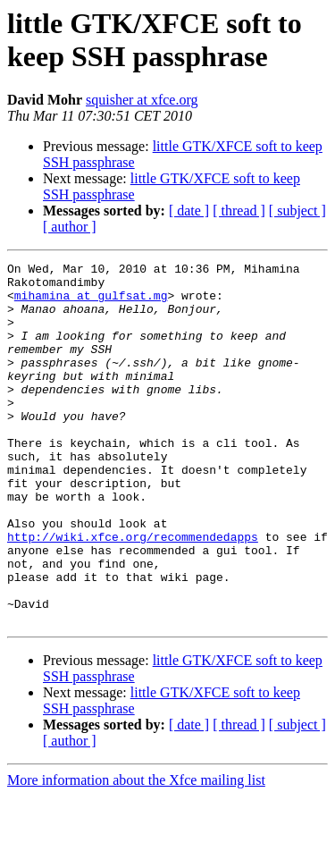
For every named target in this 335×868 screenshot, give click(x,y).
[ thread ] (239, 211)
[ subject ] (297, 211)
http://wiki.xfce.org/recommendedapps (133, 593)
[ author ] (70, 227)
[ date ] (189, 211)
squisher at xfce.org (142, 100)
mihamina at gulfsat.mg (91, 303)
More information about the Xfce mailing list (136, 852)
